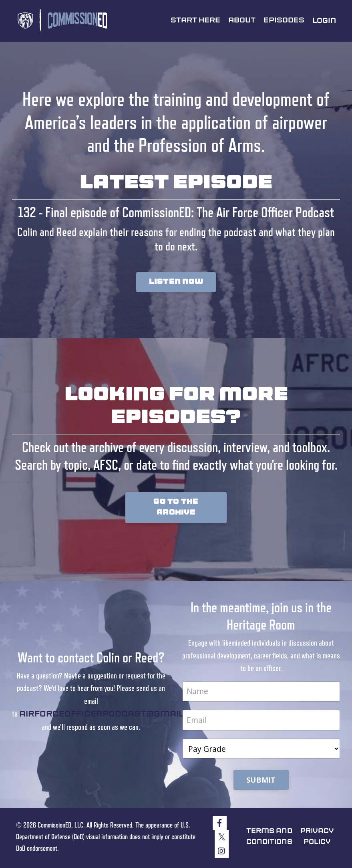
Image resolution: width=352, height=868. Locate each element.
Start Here (195, 21)
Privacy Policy (318, 838)
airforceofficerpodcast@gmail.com (114, 716)
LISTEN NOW (176, 282)
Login (324, 21)
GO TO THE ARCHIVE (176, 508)
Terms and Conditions (268, 838)
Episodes (284, 21)
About (242, 21)
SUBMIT (261, 781)
